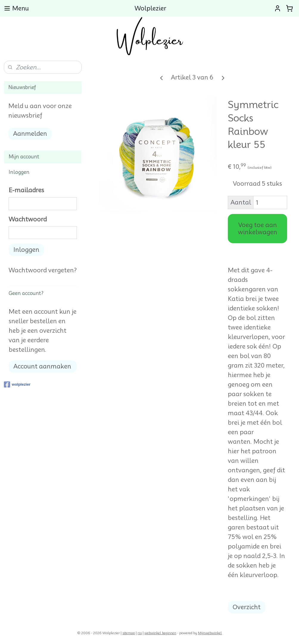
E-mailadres (26, 190)
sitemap (129, 633)
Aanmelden (30, 134)
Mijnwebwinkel (210, 633)
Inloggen (26, 250)
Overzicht (247, 607)
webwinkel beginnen (160, 633)
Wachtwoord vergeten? (43, 270)
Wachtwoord (28, 219)
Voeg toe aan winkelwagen (257, 229)
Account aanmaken (42, 366)
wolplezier (17, 384)
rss (140, 633)
